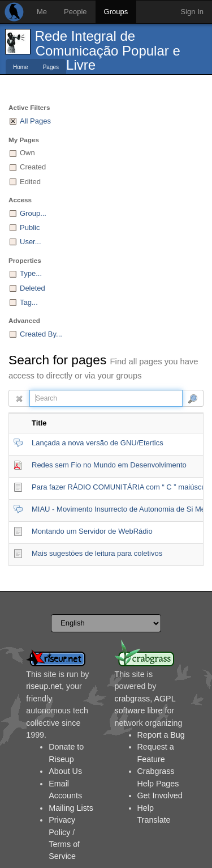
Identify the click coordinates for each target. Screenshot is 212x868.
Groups (116, 12)
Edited (30, 182)
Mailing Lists (71, 808)
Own (27, 153)
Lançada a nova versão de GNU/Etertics (98, 443)
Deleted (33, 288)
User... (31, 242)
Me (42, 12)
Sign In (192, 12)
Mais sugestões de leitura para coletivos (97, 553)
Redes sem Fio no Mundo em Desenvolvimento (109, 465)
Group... (33, 213)
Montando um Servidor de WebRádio (92, 531)
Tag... (29, 302)
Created (33, 167)
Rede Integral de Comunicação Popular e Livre (108, 50)
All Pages (35, 121)
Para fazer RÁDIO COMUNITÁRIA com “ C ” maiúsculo (122, 487)
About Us (65, 771)
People (75, 12)
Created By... (41, 334)
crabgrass (133, 699)
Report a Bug (161, 735)
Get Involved (160, 795)
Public (30, 227)
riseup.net (44, 686)
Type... (31, 273)
